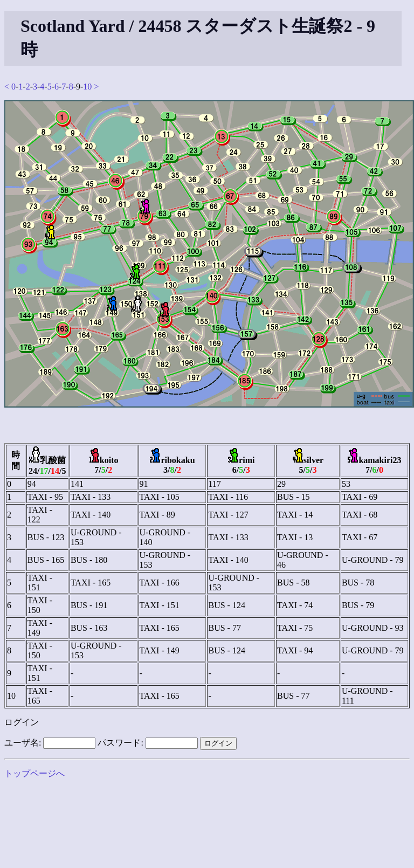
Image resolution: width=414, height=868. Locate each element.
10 (87, 87)
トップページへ (34, 773)
